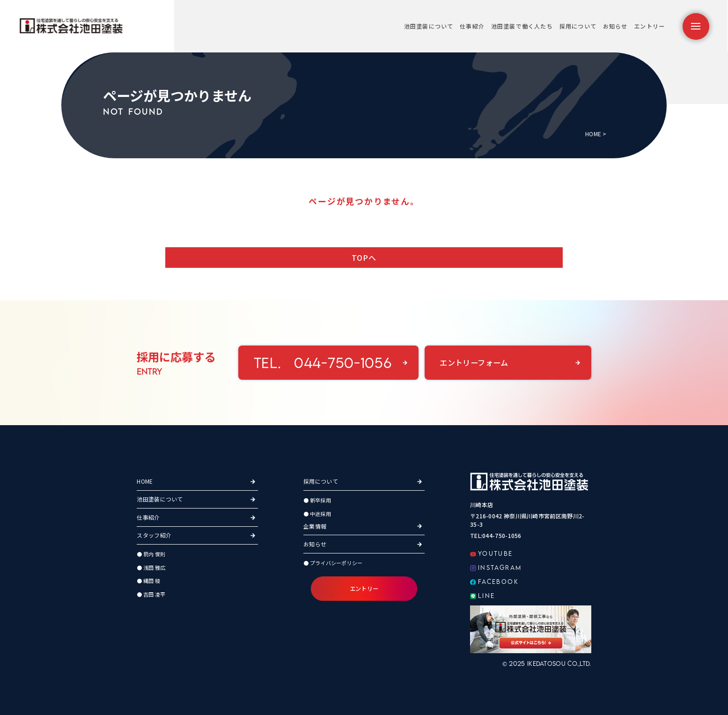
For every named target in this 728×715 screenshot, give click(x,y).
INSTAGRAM (496, 568)
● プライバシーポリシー (333, 563)
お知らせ (615, 26)
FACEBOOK (494, 582)
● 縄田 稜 (148, 581)
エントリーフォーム (474, 362)
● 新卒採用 (317, 500)
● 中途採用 (317, 514)
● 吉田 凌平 (151, 594)
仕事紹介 (472, 26)
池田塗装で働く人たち (522, 26)
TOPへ (364, 258)
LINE (483, 596)
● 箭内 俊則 (151, 554)
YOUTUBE (492, 553)
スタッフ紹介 (154, 535)
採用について (578, 26)
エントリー (649, 26)
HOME (593, 134)
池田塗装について (429, 26)
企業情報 (315, 526)
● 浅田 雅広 (151, 568)
